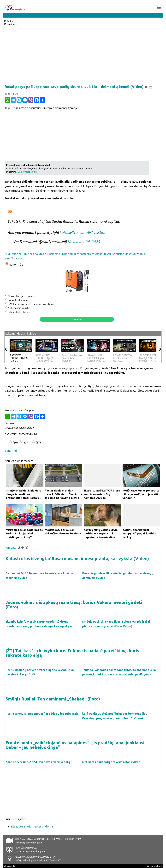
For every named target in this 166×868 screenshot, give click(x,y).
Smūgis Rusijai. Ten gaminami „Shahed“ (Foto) (53, 699)
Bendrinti (11, 450)
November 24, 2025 (84, 242)
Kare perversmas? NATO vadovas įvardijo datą (38, 762)
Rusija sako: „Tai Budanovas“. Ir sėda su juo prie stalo (42, 713)
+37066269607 (54, 860)
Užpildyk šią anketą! (28, 172)
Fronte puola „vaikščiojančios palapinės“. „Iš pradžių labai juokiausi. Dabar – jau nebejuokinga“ (76, 745)
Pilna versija (10, 866)
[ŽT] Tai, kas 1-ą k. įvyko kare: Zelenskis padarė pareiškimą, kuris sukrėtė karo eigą (72, 653)
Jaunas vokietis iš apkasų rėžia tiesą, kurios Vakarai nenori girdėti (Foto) (74, 604)
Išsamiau (77, 319)
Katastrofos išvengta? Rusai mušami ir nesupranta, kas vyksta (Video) (77, 558)
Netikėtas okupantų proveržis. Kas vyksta (112, 762)
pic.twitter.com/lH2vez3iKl (83, 232)
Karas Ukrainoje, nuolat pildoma (32, 826)
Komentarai (16, 547)
